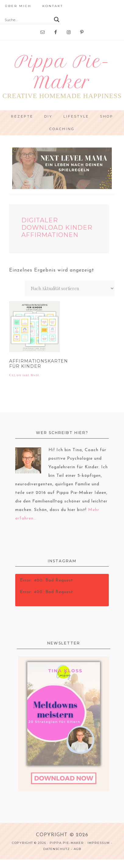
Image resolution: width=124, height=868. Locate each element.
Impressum (99, 843)
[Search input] (28, 20)
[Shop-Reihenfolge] (70, 288)
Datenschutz (57, 849)
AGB (77, 849)
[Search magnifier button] (57, 20)
